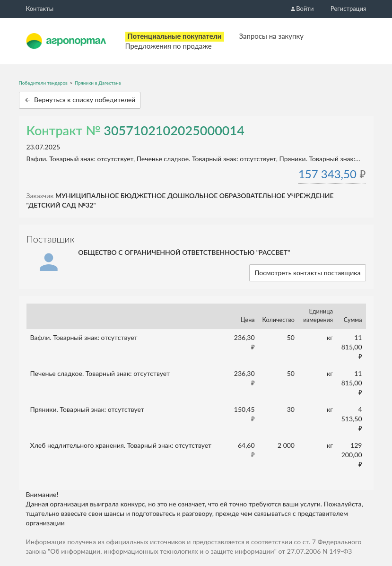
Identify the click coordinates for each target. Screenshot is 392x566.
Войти (302, 9)
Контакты (40, 9)
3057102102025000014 (174, 130)
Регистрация (348, 9)
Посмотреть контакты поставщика (307, 273)
